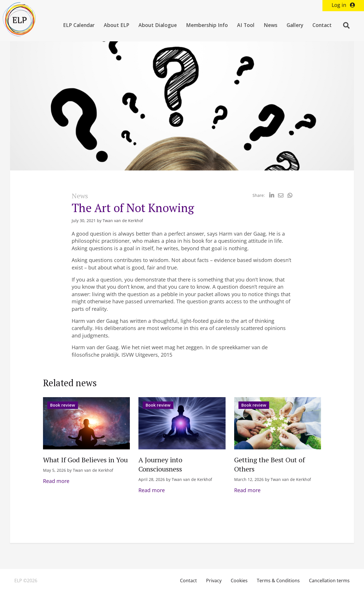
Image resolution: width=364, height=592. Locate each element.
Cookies (239, 581)
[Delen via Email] (281, 195)
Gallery (295, 25)
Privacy (214, 581)
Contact (322, 25)
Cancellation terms (329, 581)
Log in (343, 5)
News (271, 25)
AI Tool (246, 25)
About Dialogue (158, 25)
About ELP (117, 25)
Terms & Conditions (278, 581)
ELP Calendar (79, 25)
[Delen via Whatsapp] (290, 195)
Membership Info (207, 25)
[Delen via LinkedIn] (272, 195)
